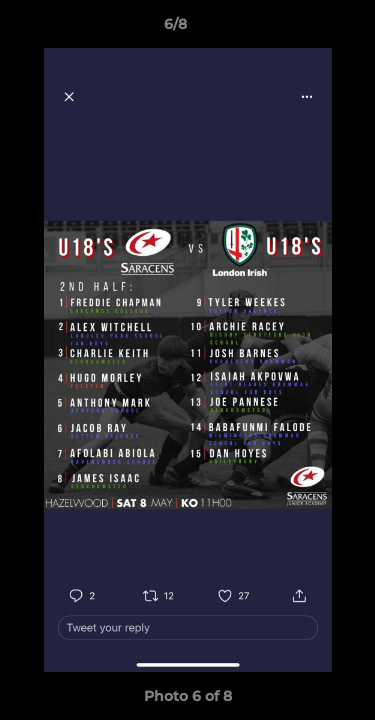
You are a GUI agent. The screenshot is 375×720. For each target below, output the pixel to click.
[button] (303, 29)
